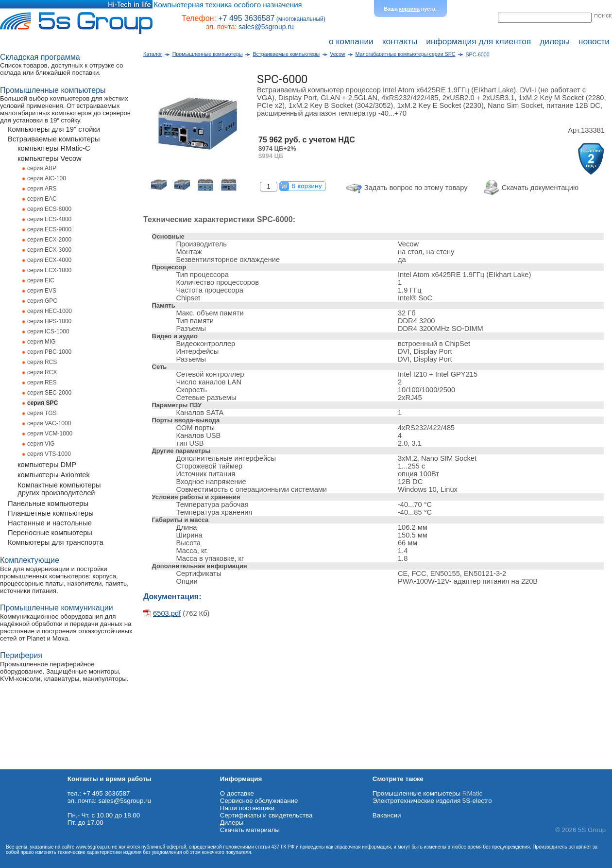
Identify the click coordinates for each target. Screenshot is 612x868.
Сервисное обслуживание (259, 801)
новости (594, 41)
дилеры (555, 41)
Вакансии (387, 815)
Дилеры (232, 823)
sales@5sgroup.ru (266, 27)
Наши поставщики (247, 808)
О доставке (237, 793)
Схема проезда (23, 766)
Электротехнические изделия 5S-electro (432, 801)
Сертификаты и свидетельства (266, 815)
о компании (351, 41)
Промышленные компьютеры (427, 793)
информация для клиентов (478, 41)
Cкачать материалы (250, 830)
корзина (409, 9)
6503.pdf (167, 613)
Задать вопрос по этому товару (416, 188)
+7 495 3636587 (246, 18)
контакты (400, 41)
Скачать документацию (540, 188)
